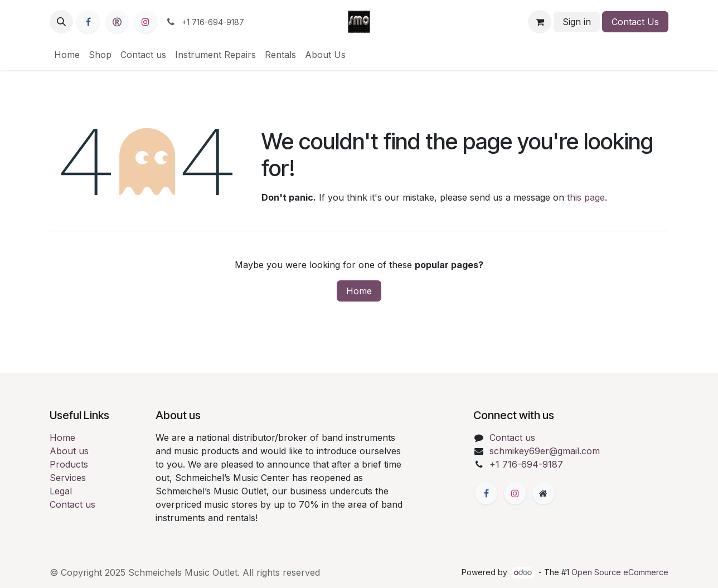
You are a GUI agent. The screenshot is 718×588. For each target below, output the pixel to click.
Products (69, 464)
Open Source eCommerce (620, 572)
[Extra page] (544, 493)
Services (68, 478)
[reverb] (117, 22)
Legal (61, 491)
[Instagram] (145, 22)
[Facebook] (88, 22)
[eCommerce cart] (540, 22)
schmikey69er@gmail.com (545, 451)
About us (69, 451)
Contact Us (635, 22)
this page (586, 197)
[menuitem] (67, 55)
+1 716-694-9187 (526, 464)
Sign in (577, 22)
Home (359, 291)
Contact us (72, 504)
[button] (61, 22)
